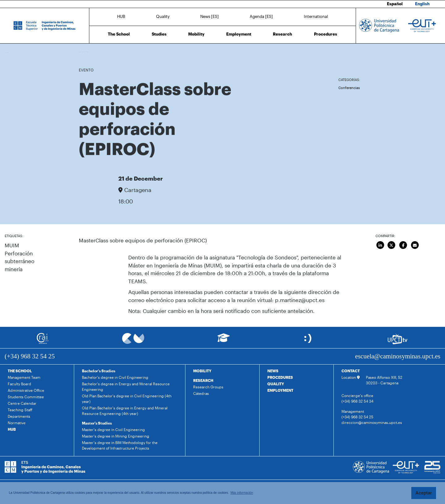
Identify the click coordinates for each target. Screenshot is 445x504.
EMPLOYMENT (280, 390)
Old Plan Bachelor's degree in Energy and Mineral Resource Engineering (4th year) (125, 411)
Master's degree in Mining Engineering (116, 436)
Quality (163, 16)
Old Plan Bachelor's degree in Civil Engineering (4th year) (127, 399)
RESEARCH (203, 380)
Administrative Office (26, 390)
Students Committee (26, 397)
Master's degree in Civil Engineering (113, 429)
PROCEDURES (280, 377)
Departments (19, 416)
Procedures (326, 34)
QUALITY (276, 384)
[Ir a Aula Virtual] (224, 341)
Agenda (109, 52)
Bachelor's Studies (99, 371)
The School (119, 34)
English (422, 4)
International (316, 16)
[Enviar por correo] (415, 245)
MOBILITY (202, 371)
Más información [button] (242, 493)
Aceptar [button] (424, 493)
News (96, 52)
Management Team (24, 377)
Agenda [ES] (261, 16)
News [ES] (210, 16)
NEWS (273, 371)
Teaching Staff (20, 410)
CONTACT (351, 371)
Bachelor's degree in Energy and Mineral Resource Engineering (126, 387)
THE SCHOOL (20, 371)
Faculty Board (19, 384)
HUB (121, 16)
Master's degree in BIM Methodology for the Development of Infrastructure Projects (120, 445)
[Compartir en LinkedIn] (381, 245)
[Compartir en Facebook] (404, 245)
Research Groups (208, 387)
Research (282, 34)
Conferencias (349, 88)
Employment (239, 34)
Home (84, 52)
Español (395, 4)
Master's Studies (97, 423)
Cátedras (201, 393)
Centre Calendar (22, 403)
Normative (17, 423)
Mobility (196, 34)
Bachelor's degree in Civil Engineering (115, 377)
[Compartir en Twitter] (392, 245)
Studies (159, 34)
